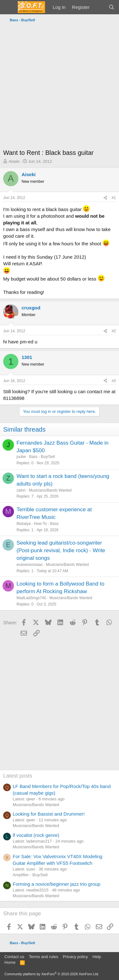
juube (21, 457)
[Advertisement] (60, 87)
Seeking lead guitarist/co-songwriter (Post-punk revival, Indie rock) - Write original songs (61, 550)
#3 (114, 381)
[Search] (112, 7)
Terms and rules (43, 957)
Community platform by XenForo (52, 974)
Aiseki (14, 161)
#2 (114, 331)
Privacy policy (75, 957)
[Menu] (9, 7)
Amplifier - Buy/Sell (30, 875)
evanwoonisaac (30, 565)
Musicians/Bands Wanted (50, 490)
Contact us (14, 957)
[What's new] (99, 7)
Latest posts (18, 776)
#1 (114, 198)
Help (97, 957)
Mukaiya (24, 524)
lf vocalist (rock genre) (36, 835)
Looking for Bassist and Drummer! (49, 814)
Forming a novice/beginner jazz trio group (56, 884)
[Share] (105, 198)
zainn (21, 490)
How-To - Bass (46, 524)
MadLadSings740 (31, 598)
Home (10, 962)
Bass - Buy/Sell (42, 457)
